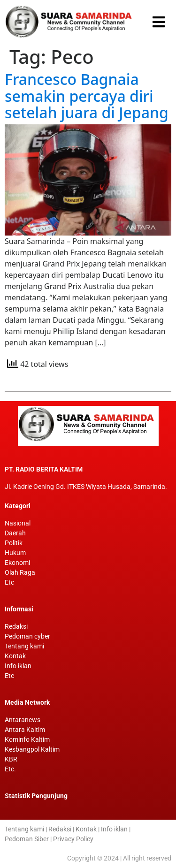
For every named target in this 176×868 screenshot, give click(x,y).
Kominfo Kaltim (27, 739)
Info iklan (18, 666)
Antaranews (23, 720)
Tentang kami (24, 646)
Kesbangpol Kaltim (32, 749)
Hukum (15, 553)
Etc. (10, 769)
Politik (14, 543)
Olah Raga (20, 572)
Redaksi (16, 626)
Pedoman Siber (27, 839)
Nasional (18, 523)
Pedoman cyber (27, 636)
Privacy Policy (73, 839)
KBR (11, 759)
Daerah (15, 533)
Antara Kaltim (25, 730)
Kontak (15, 656)
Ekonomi (17, 563)
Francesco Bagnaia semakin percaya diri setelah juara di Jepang (87, 96)
